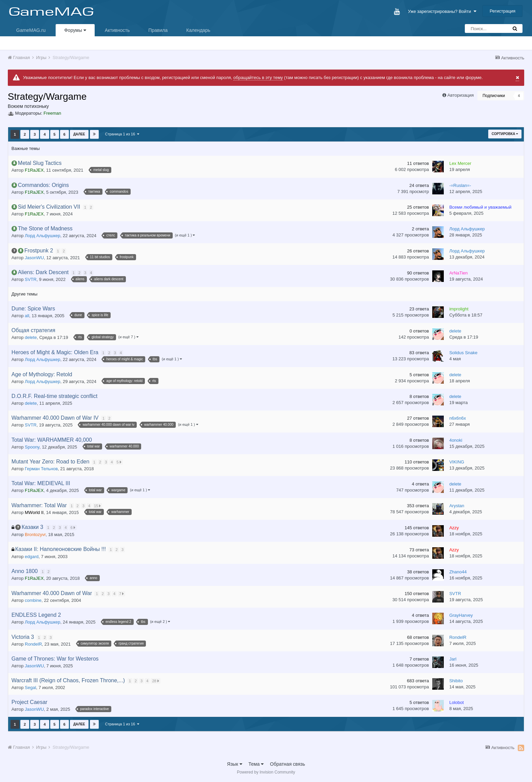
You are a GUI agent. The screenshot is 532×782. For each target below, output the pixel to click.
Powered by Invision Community (266, 772)
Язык (235, 764)
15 (98, 506)
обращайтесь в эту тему (258, 78)
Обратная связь (288, 764)
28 (156, 681)
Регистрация (502, 11)
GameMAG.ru (31, 30)
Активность (117, 30)
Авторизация (461, 95)
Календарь (198, 30)
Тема (256, 764)
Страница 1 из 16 (122, 134)
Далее (79, 134)
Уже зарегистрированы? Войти (442, 11)
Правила (158, 30)
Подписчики (494, 96)
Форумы (75, 30)
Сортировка (505, 134)
